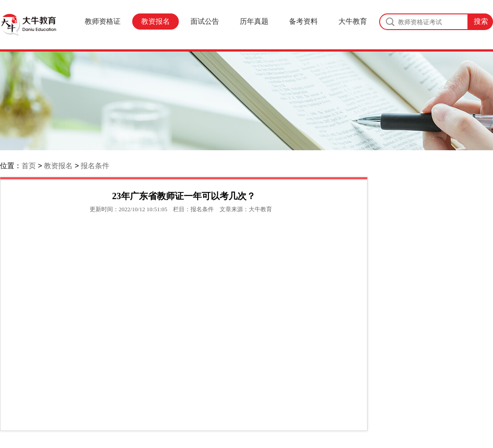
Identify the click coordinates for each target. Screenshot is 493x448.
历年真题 (254, 21)
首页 (29, 166)
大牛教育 (353, 21)
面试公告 (205, 21)
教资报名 (156, 21)
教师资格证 (103, 21)
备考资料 (303, 21)
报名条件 (95, 166)
